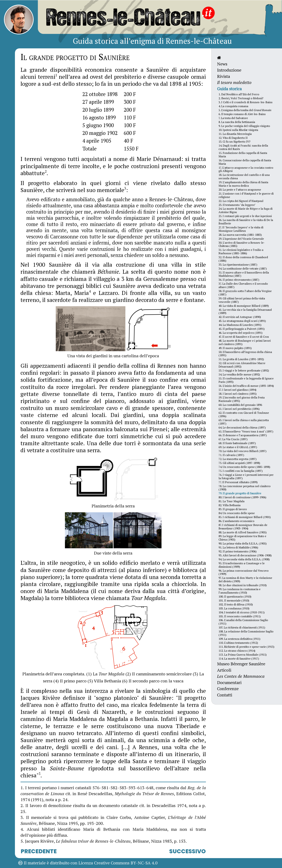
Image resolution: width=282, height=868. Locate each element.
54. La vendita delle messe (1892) (239, 374)
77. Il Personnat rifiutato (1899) (238, 482)
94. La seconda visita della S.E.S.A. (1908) (244, 559)
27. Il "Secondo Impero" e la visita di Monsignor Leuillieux (241, 229)
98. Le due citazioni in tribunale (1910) (243, 585)
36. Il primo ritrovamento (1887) (239, 280)
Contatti (225, 695)
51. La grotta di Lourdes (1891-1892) (241, 359)
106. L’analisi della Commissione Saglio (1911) (243, 622)
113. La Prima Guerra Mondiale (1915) (243, 655)
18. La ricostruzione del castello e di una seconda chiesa (244, 176)
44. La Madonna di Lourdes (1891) (240, 325)
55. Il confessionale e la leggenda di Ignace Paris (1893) (246, 380)
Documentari (229, 683)
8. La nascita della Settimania (237, 122)
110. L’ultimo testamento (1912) (238, 643)
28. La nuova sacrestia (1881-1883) (240, 235)
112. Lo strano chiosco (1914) (237, 651)
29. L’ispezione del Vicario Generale (241, 239)
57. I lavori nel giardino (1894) (237, 390)
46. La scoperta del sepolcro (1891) (240, 333)
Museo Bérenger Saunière (241, 664)
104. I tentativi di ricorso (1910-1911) (242, 612)
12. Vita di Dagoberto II (233, 138)
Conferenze (228, 689)
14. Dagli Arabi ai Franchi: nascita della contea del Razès (243, 147)
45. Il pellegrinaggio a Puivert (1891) (242, 329)
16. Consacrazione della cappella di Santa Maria (245, 162)
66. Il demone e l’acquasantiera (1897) (243, 435)
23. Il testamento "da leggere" (237, 205)
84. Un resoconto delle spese (237, 513)
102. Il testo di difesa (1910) (236, 604)
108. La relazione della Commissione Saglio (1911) (246, 633)
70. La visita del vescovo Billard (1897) (242, 451)
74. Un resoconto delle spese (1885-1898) (244, 467)
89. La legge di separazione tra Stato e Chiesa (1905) (242, 538)
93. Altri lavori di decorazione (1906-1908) (245, 555)
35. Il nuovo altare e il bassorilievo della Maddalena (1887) (244, 274)
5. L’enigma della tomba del (245, 110)
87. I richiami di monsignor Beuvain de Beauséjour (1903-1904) (243, 527)
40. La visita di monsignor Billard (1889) (244, 306)
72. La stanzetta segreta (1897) (237, 459)
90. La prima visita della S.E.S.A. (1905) (243, 543)
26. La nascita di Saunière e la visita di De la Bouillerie (246, 222)
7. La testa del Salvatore (233, 118)
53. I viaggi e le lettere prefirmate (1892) (244, 370)
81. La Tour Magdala (231, 501)
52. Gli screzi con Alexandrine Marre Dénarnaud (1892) (242, 365)
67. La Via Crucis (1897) (233, 439)
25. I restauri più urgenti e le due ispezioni (245, 216)
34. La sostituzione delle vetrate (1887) (243, 268)
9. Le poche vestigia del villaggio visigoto (244, 126)
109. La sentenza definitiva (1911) (239, 639)
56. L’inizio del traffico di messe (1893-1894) (246, 386)
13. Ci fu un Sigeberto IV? (234, 142)
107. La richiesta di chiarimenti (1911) (242, 627)
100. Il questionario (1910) (235, 596)
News (222, 64)
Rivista (224, 76)
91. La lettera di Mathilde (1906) (238, 547)
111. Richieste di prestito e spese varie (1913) (246, 647)
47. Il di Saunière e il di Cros (244, 337)
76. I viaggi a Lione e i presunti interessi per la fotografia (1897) (246, 476)
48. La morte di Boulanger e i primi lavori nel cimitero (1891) (245, 342)
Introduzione (229, 70)
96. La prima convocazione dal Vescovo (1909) (244, 572)
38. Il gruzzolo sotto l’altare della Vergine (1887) (245, 293)
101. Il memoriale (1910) (234, 600)
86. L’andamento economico (236, 521)
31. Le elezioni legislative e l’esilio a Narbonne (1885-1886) (241, 251)
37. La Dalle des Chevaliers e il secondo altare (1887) (243, 285)
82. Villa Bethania (229, 505)
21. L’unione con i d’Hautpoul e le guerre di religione (246, 195)
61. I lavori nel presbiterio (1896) (239, 409)
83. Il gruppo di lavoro (233, 509)
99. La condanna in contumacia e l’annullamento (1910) (239, 591)
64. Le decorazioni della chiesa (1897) (242, 427)
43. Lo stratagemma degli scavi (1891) (242, 321)
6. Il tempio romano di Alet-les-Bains (242, 114)
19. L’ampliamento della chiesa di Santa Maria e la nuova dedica (243, 184)
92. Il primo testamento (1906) (237, 551)
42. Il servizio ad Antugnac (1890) (240, 317)
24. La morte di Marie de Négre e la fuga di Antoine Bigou (245, 210)
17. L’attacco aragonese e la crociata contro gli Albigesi (246, 169)
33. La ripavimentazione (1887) (238, 265)
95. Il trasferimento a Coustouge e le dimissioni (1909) (242, 565)
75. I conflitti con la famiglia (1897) (241, 471)
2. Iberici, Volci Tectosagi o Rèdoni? (241, 98)
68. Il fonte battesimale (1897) (237, 443)
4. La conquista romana (233, 106)
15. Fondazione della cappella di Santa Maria (243, 155)
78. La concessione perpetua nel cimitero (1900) (245, 488)
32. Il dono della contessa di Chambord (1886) (243, 259)
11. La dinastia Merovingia (235, 134)
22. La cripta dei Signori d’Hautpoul (241, 201)
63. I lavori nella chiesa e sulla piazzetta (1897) (244, 422)
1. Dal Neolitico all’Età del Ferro (239, 94)
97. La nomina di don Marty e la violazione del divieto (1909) (245, 579)
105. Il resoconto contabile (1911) (240, 616)
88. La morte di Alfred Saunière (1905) (243, 532)
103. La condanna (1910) (234, 608)
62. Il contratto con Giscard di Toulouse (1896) (244, 414)
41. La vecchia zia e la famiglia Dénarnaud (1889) (245, 311)
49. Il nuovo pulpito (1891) (235, 348)
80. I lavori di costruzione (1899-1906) (242, 497)
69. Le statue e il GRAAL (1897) (238, 447)
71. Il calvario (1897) (231, 455)
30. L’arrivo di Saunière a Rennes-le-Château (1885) (242, 244)
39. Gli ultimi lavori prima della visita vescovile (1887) (242, 300)
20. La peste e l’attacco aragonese (240, 190)
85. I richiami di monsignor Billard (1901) (245, 517)
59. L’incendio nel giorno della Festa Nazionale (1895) (242, 399)
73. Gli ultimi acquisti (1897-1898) (239, 463)
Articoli (224, 670)
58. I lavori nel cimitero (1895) (237, 394)
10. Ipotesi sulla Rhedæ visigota (238, 130)
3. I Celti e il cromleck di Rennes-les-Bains (245, 102)
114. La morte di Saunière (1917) (239, 659)
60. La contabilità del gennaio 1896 (240, 405)
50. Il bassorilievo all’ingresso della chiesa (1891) (245, 354)
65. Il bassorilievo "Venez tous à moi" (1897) (246, 431)
